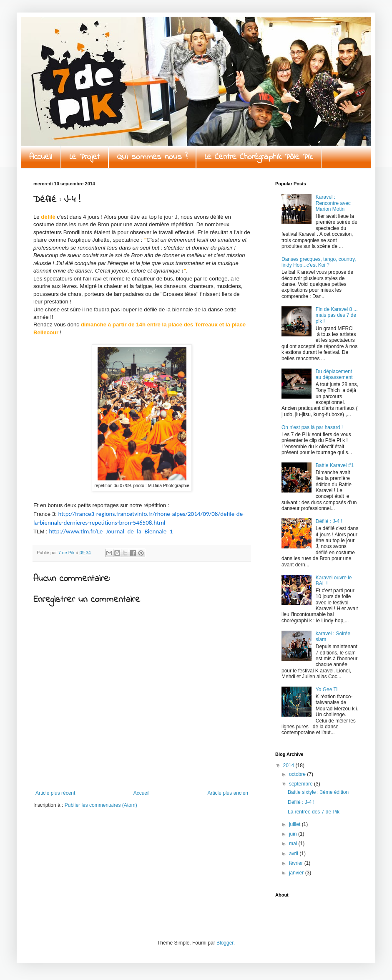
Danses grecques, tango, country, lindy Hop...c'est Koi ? (319, 262)
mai (294, 844)
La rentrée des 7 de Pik (314, 812)
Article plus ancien (228, 793)
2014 (289, 765)
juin (294, 834)
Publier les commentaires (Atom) (101, 805)
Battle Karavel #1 (335, 465)
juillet (295, 824)
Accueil (41, 157)
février (297, 863)
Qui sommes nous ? (152, 157)
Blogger (225, 943)
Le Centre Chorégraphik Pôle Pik (259, 157)
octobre (298, 774)
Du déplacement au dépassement (334, 374)
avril (294, 854)
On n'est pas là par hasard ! (312, 427)
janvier (297, 873)
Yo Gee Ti (327, 690)
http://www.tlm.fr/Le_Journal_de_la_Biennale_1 (111, 531)
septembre (302, 784)
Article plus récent (55, 793)
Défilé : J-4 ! (329, 521)
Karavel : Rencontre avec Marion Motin (333, 203)
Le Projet (85, 157)
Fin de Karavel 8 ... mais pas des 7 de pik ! (337, 315)
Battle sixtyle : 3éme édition (318, 792)
